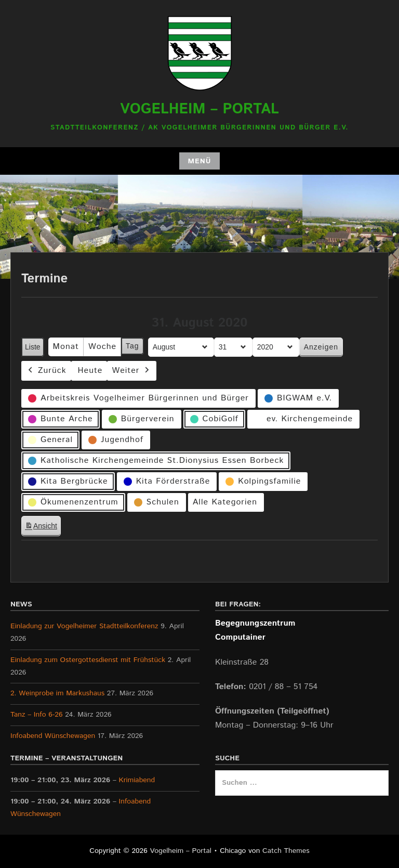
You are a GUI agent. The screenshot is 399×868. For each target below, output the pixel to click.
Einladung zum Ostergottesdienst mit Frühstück (88, 660)
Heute (90, 371)
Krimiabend (137, 780)
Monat (66, 347)
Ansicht (43, 528)
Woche (102, 347)
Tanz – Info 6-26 (37, 715)
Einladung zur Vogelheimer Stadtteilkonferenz (84, 626)
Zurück (46, 371)
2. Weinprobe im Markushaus (57, 693)
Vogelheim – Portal (199, 109)
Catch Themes (286, 851)
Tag (132, 346)
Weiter (131, 371)
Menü (199, 161)
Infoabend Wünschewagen (53, 736)
